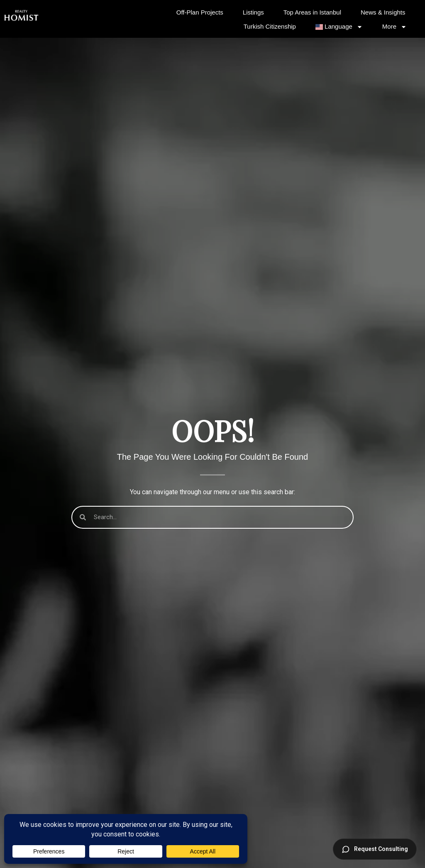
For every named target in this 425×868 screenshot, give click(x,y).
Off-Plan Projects (200, 12)
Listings (253, 12)
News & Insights (383, 12)
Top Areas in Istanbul (312, 12)
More (394, 27)
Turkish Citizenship (270, 26)
